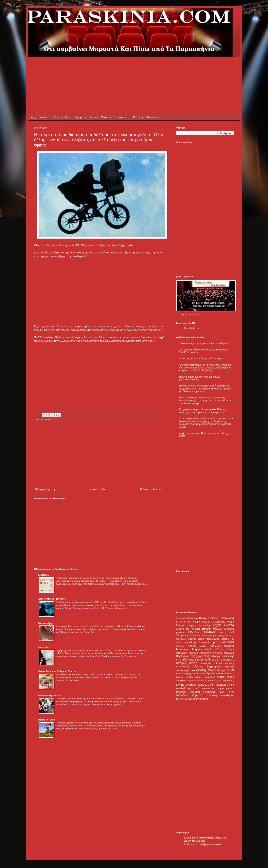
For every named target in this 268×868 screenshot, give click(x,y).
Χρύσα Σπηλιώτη (198, 660)
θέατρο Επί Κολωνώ (223, 674)
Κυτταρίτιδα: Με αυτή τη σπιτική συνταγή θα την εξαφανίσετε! (86, 626)
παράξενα (182, 695)
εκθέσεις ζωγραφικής (207, 666)
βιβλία (218, 663)
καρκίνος (213, 681)
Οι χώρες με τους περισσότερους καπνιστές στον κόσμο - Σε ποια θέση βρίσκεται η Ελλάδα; (102, 650)
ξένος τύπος (226, 692)
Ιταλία (223, 642)
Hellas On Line (47, 720)
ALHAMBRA (181, 618)
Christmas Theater (197, 618)
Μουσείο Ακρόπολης (200, 653)
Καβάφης (181, 646)
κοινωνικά (206, 684)
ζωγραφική (199, 670)
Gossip (214, 618)
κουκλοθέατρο (184, 688)
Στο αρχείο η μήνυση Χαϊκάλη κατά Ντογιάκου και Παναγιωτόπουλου (90, 699)
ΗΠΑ (190, 632)
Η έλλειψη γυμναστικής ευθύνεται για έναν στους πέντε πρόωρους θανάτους (94, 723)
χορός (205, 699)
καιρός (202, 680)
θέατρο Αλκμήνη (185, 674)
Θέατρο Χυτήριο (198, 642)
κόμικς (221, 688)
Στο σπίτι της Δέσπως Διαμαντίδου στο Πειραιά (204, 344)
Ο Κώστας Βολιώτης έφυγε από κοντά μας (201, 359)
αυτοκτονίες (206, 663)
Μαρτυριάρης (46, 623)
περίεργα (198, 695)
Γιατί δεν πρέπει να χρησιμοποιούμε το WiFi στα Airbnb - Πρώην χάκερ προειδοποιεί (98, 602)
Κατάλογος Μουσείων (146, 117)
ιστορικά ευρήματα (186, 681)
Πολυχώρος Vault (200, 656)
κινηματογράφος (187, 685)
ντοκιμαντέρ (209, 692)
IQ (177, 622)
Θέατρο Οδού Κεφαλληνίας (204, 639)
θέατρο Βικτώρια (203, 674)
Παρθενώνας (183, 656)
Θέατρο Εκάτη (200, 636)
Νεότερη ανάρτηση (45, 489)
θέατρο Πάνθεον (185, 677)
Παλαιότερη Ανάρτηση (152, 489)
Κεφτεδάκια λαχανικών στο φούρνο (73, 674)
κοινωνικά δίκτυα (225, 685)
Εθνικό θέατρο (212, 629)
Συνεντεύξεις (62, 117)
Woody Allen (185, 622)
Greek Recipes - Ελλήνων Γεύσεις (57, 671)
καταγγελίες (227, 680)
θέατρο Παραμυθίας (205, 677)
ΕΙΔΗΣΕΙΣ (44, 575)
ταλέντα (197, 699)
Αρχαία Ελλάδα (223, 625)
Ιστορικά (213, 642)
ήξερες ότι (49, 420)
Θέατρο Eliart (226, 632)
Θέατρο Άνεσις (184, 636)
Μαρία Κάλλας (214, 649)
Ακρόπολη (204, 625)
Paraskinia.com (192, 328)
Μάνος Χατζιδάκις (210, 646)
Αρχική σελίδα (40, 117)
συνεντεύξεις (184, 699)
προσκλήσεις (227, 695)
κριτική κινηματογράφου (204, 688)
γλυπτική (229, 663)
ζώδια (212, 670)
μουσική (195, 692)
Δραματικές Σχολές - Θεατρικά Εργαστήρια (101, 117)
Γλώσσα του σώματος (188, 629)
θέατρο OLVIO (226, 670)
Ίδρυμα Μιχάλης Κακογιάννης (208, 622)
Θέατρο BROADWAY (206, 632)
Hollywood (227, 618)
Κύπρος (192, 646)
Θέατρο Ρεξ (182, 642)
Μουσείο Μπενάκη (224, 653)
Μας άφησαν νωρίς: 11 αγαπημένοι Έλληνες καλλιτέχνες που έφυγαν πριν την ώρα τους (203, 411)
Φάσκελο (44, 647)
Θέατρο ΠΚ (227, 639)
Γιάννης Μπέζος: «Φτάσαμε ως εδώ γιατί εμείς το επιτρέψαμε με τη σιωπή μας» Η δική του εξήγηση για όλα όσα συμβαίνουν (205, 389)
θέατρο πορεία (225, 677)
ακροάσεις (227, 660)
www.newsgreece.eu (50, 696)
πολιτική (212, 695)
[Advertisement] (106, 66)
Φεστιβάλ (182, 660)
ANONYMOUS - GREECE (52, 599)
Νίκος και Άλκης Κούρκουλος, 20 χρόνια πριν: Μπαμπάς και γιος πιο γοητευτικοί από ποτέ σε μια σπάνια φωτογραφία (206, 400)
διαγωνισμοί (183, 667)
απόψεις (181, 663)
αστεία (193, 663)
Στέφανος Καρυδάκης (222, 656)
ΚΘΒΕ (231, 642)
